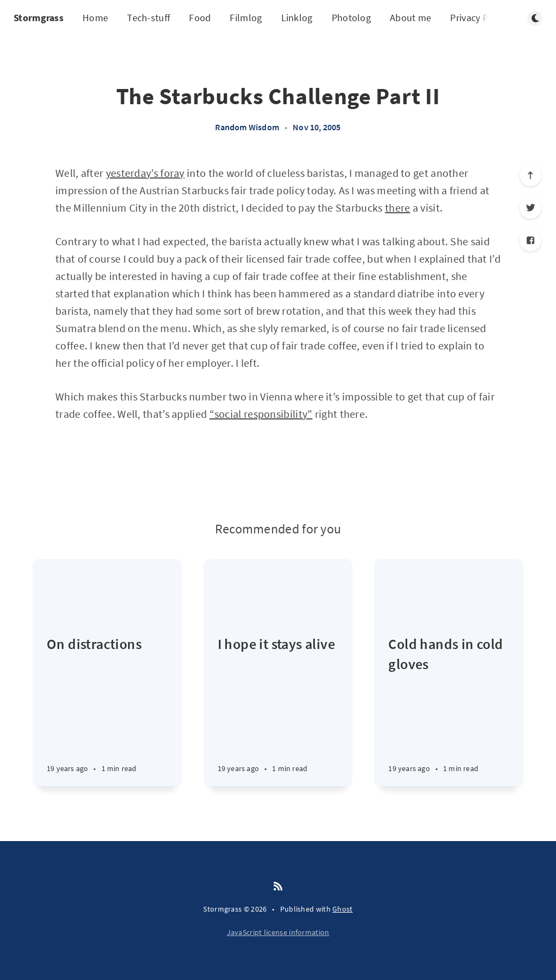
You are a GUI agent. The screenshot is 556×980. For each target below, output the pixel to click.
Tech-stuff (149, 18)
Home (95, 18)
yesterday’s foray (145, 173)
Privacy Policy (479, 18)
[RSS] (278, 887)
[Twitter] (530, 208)
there (398, 208)
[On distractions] (107, 710)
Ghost (343, 909)
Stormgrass (39, 18)
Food (200, 18)
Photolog (351, 18)
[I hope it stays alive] (278, 710)
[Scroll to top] (530, 175)
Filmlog (246, 18)
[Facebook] (530, 240)
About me (410, 18)
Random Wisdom (247, 127)
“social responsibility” (261, 414)
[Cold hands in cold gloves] (449, 710)
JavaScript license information (278, 932)
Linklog (297, 18)
